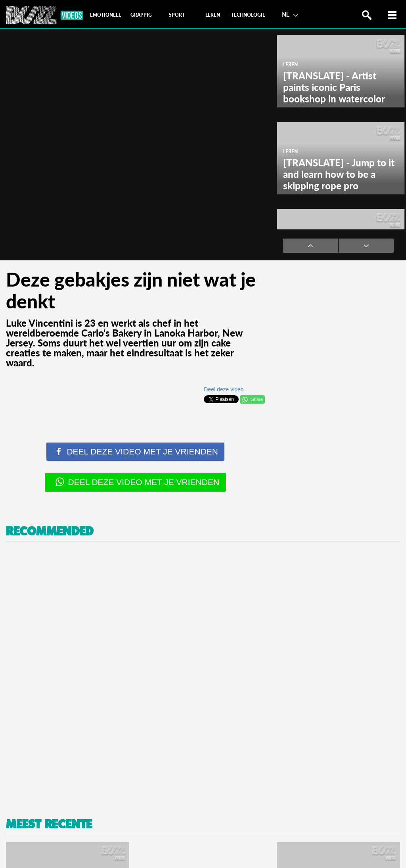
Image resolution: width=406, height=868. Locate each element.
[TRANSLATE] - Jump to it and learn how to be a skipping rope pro (339, 174)
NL (290, 14)
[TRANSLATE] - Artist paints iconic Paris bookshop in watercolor (334, 87)
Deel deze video (224, 389)
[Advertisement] (203, 677)
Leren (290, 64)
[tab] (105, 15)
